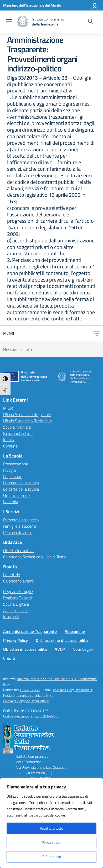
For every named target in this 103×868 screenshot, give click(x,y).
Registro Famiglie (18, 591)
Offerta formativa (18, 550)
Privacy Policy (16, 640)
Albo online (75, 631)
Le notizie (12, 575)
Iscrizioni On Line (18, 433)
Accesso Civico (16, 610)
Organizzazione (16, 495)
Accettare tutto (51, 828)
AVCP (60, 649)
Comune (10, 446)
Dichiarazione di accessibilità (62, 640)
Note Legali (83, 649)
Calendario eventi (18, 581)
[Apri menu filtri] (97, 333)
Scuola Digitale (16, 604)
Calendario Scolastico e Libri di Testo (34, 557)
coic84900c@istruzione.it (73, 690)
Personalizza (51, 842)
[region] (51, 823)
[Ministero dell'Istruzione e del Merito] (32, 5)
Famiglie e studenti (20, 526)
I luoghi (9, 470)
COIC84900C (50, 716)
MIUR (8, 408)
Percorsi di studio (18, 532)
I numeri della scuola (21, 483)
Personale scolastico (21, 520)
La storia (11, 502)
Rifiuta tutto (52, 857)
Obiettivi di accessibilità (25, 649)
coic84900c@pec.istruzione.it (26, 701)
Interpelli (11, 617)
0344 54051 (30, 690)
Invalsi (9, 440)
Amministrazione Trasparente (30, 631)
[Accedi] (95, 5)
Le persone (13, 476)
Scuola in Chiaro (17, 427)
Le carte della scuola (21, 489)
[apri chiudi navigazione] (9, 22)
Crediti (9, 658)
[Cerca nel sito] (91, 22)
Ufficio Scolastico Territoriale (27, 421)
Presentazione (16, 464)
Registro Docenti (18, 598)
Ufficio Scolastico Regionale (27, 414)
